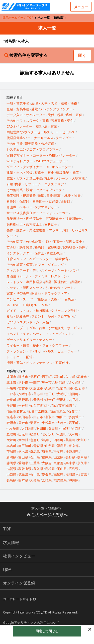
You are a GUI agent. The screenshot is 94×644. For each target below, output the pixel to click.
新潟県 (11, 457)
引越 (10, 184)
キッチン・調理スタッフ (24, 288)
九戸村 (74, 400)
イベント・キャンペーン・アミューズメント (39, 334)
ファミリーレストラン (51, 276)
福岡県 (70, 474)
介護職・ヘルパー (20, 207)
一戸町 (23, 405)
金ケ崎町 (75, 382)
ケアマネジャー (46, 207)
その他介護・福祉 (38, 242)
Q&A (7, 569)
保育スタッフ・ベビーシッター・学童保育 (37, 259)
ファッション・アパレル (24, 351)
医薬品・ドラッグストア (49, 293)
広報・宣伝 (74, 115)
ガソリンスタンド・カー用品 (28, 322)
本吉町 (11, 446)
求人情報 (11, 542)
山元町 (23, 434)
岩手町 (47, 377)
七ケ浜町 (48, 434)
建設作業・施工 (68, 173)
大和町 (74, 434)
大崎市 (62, 423)
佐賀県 (82, 474)
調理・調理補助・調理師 (62, 282)
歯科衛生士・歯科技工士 (24, 224)
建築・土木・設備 (20, 173)
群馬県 (35, 451)
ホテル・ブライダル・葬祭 (26, 328)
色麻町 (35, 440)
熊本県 (23, 480)
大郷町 (11, 440)
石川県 (35, 457)
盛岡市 (11, 377)
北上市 (11, 382)
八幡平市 (25, 394)
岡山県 (62, 469)
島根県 (50, 469)
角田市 (62, 417)
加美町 (47, 440)
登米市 (23, 423)
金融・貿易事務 (18, 109)
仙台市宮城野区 (63, 405)
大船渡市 (37, 388)
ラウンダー (64, 138)
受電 (35, 109)
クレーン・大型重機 (70, 178)
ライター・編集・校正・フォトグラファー (37, 345)
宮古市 (23, 388)
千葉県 (59, 451)
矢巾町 (70, 377)
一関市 (35, 382)
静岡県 (11, 463)
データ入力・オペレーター (26, 115)
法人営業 (51, 126)
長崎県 (11, 480)
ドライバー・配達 (20, 357)
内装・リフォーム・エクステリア (39, 184)
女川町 (82, 440)
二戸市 (11, 394)
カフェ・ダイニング (49, 265)
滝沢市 (23, 377)
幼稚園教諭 (55, 253)
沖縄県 (74, 480)
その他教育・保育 (20, 265)
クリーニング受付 (64, 311)
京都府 (59, 463)
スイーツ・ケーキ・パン (59, 270)
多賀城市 (75, 417)
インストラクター (20, 253)
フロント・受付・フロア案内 (53, 316)
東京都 (74, 446)
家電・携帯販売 (18, 293)
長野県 (70, 457)
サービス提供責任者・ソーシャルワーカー (37, 213)
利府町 (62, 434)
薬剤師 (66, 201)
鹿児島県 (60, 480)
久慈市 (50, 388)
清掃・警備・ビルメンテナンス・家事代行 (37, 363)
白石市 (38, 417)
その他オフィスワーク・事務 (28, 121)
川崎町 (65, 428)
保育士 (39, 253)
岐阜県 (82, 457)
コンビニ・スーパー (21, 299)
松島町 (35, 434)
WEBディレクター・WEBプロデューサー (36, 161)
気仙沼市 (25, 417)
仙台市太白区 (38, 411)
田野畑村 (25, 400)
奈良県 (82, 463)
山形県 (50, 446)
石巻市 (73, 411)
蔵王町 (74, 423)
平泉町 (11, 388)
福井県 (47, 457)
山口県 (11, 474)
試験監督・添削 (74, 247)
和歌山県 (25, 469)
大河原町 (28, 428)
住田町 (50, 394)
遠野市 (23, 382)
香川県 (35, 474)
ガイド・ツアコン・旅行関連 (28, 311)
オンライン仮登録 (19, 583)
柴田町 (53, 428)
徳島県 (23, 474)
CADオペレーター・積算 (24, 126)
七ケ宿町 (13, 428)
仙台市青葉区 (40, 405)
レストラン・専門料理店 (24, 282)
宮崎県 (47, 480)
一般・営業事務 (18, 103)
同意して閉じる (47, 631)
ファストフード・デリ (23, 270)
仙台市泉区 (58, 411)
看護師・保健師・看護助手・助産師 (33, 201)
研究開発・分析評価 (39, 144)
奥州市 (47, 382)
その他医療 (15, 242)
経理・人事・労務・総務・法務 (54, 103)
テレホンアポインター (56, 109)
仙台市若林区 (16, 411)
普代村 (38, 400)
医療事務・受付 (62, 121)
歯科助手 (51, 224)
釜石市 (80, 388)
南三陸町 (25, 446)
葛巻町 (38, 394)
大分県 (35, 480)
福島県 (62, 446)
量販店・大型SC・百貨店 (56, 299)
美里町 (70, 440)
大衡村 (23, 440)
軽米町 (50, 400)
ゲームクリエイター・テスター (29, 340)
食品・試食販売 (18, 316)
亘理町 (11, 434)
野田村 (62, 400)
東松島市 (48, 423)
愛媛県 (47, 474)
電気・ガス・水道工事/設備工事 (30, 178)
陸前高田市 (65, 388)
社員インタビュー (19, 556)
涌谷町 (59, 440)
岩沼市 (11, 423)
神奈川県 (72, 451)
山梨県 (59, 457)
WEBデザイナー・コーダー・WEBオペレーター (41, 155)
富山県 (23, 457)
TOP (7, 529)
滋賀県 (11, 469)
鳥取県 (38, 469)
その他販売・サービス (64, 328)
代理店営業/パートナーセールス (30, 138)
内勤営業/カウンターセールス (28, 132)
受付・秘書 (56, 115)
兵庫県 (70, 463)
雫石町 (35, 377)
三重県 (35, 463)
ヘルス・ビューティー (61, 351)
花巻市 (82, 377)
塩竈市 (11, 417)
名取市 (50, 417)
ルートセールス (64, 132)
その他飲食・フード (59, 288)
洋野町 (11, 405)
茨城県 (11, 451)
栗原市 (35, 423)
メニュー (81, 7)
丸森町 (77, 428)
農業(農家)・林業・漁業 (64, 196)
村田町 (41, 428)
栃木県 (23, 451)
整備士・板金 (44, 173)
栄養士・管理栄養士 (68, 242)
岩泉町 (11, 400)
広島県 (74, 469)
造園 (41, 196)
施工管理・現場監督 (21, 196)
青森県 (38, 446)
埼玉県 (47, 451)
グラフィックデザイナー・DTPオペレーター (39, 167)
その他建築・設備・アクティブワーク (34, 190)
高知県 (59, 474)
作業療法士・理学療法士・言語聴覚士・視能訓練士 (44, 219)
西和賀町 (60, 382)
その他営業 (15, 144)
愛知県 (23, 463)
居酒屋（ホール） (20, 276)
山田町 (74, 394)
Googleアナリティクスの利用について (31, 622)
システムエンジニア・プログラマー (33, 149)
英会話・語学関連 (20, 247)
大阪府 (47, 463)
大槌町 (62, 394)
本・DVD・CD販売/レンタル (27, 305)
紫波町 (59, 377)
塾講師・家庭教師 (48, 247)
